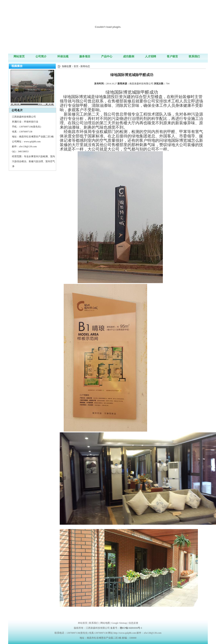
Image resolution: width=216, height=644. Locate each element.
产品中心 (107, 56)
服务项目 (85, 56)
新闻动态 (85, 66)
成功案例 (129, 56)
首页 (76, 66)
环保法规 (63, 56)
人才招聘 (151, 56)
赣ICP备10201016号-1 (131, 628)
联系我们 (194, 56)
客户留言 (172, 56)
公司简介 (41, 56)
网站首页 (19, 56)
